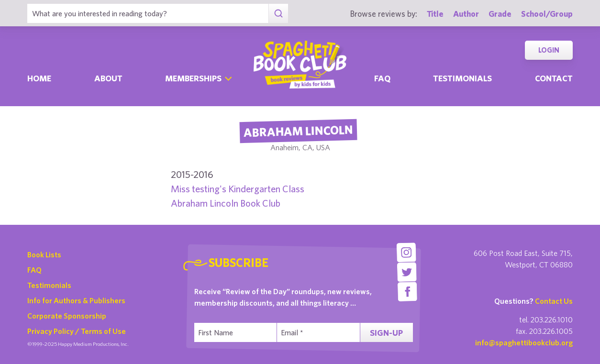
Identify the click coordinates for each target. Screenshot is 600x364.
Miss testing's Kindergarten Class (238, 189)
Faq (382, 78)
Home (39, 78)
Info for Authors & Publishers (76, 300)
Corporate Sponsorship (67, 316)
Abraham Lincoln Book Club (226, 203)
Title (435, 14)
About (108, 78)
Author (466, 14)
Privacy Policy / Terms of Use (77, 331)
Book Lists (44, 254)
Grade (500, 14)
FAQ (34, 270)
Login (549, 50)
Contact (554, 78)
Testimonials (462, 78)
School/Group (547, 14)
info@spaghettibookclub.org (524, 342)
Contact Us (554, 301)
